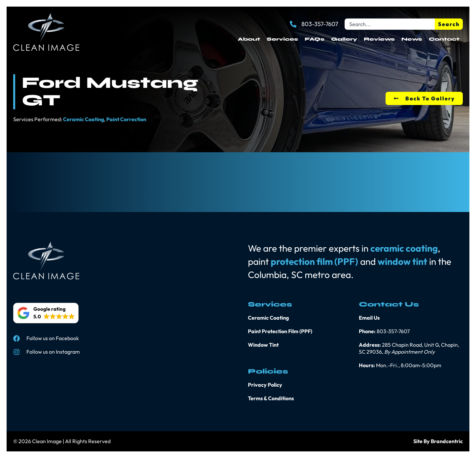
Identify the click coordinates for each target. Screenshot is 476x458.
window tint (402, 261)
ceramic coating (404, 248)
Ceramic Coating (84, 119)
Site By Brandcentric (438, 441)
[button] (46, 313)
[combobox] (390, 24)
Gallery (344, 39)
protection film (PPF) (314, 261)
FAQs (315, 39)
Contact (444, 39)
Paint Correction (126, 119)
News (412, 39)
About (249, 39)
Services (282, 39)
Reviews (379, 39)
